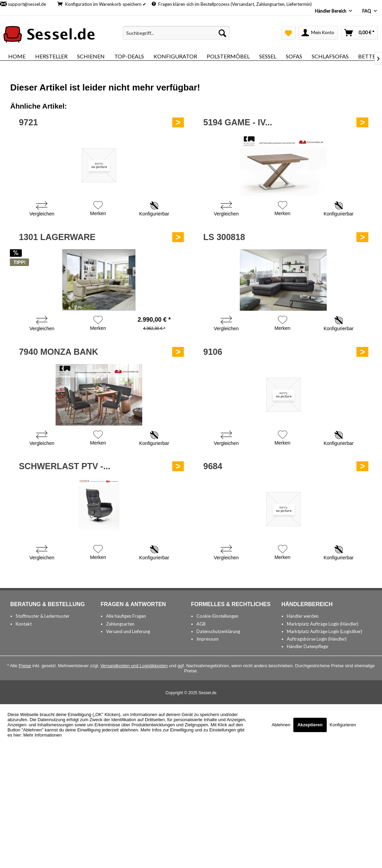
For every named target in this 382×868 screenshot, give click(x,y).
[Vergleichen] (42, 209)
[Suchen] (222, 33)
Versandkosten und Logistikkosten (134, 666)
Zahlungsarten (120, 624)
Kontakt (24, 624)
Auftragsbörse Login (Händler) (317, 639)
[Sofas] (294, 56)
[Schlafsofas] (330, 56)
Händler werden (303, 616)
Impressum (208, 639)
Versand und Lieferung (128, 631)
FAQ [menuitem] (367, 11)
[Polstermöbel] (228, 56)
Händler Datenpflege (307, 646)
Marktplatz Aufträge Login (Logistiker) (325, 631)
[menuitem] (176, 33)
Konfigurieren (343, 725)
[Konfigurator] (175, 56)
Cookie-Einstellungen (217, 616)
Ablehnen (282, 725)
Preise (25, 666)
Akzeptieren (310, 725)
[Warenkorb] (359, 33)
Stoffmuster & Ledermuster (43, 616)
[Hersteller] (51, 56)
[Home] (17, 56)
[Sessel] (268, 56)
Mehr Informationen (42, 735)
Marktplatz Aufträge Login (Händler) (323, 624)
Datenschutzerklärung (218, 631)
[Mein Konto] (318, 33)
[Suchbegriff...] (176, 33)
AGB (201, 624)
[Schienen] (91, 56)
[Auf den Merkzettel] (98, 209)
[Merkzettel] (288, 33)
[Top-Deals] (129, 56)
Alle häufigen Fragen (126, 616)
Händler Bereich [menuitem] (331, 11)
